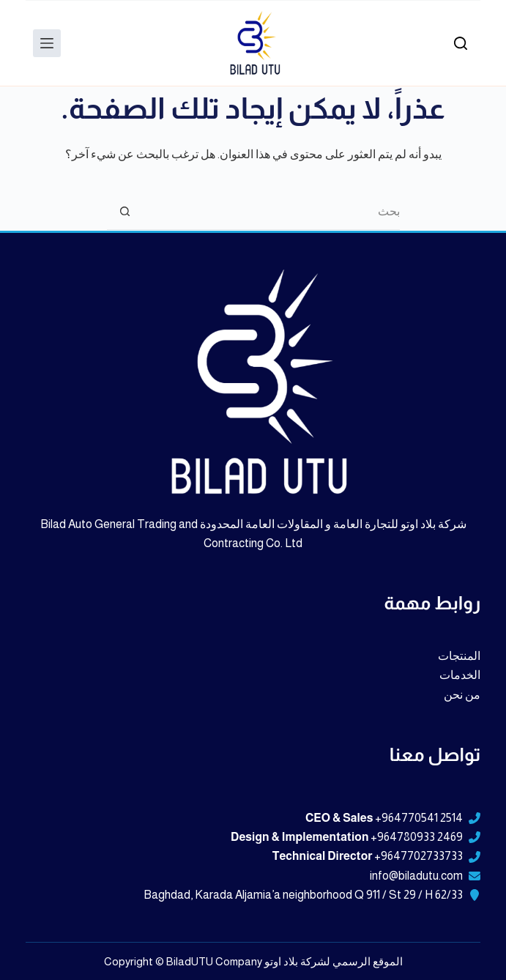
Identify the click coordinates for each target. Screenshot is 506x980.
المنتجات (459, 656)
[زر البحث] (125, 212)
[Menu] (47, 43)
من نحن (462, 695)
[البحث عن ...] (272, 212)
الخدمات (460, 675)
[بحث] (461, 43)
